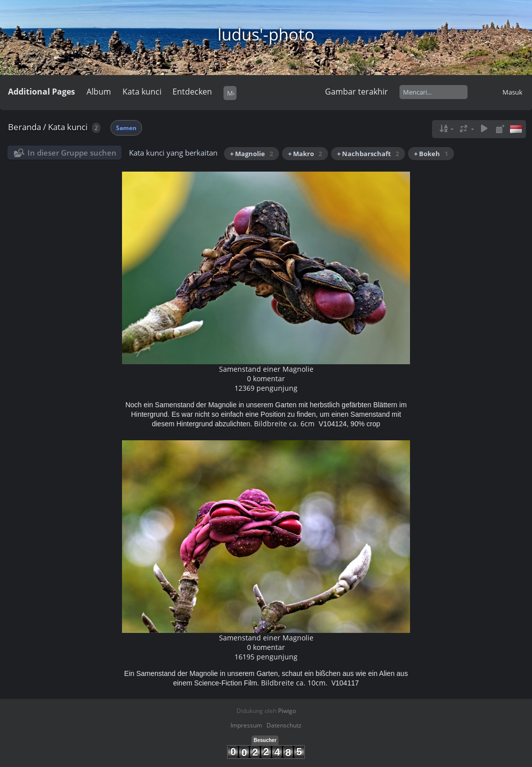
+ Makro (305, 154)
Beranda (24, 127)
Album (99, 92)
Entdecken (192, 92)
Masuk (512, 92)
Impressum (246, 725)
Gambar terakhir (356, 92)
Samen (126, 128)
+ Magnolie (251, 154)
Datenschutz (284, 725)
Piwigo (287, 711)
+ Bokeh (431, 154)
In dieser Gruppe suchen (72, 153)
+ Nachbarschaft (368, 154)
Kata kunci (142, 92)
